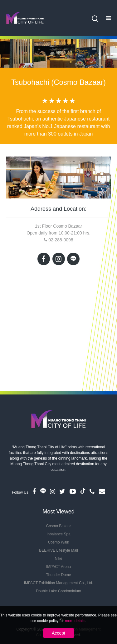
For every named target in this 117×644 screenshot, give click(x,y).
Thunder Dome (58, 575)
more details (75, 621)
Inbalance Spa (58, 534)
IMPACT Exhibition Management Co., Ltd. (59, 583)
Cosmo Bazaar (58, 526)
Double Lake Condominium (58, 591)
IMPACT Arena (58, 567)
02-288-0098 (61, 240)
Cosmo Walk (59, 542)
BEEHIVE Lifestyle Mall (58, 550)
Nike (58, 559)
